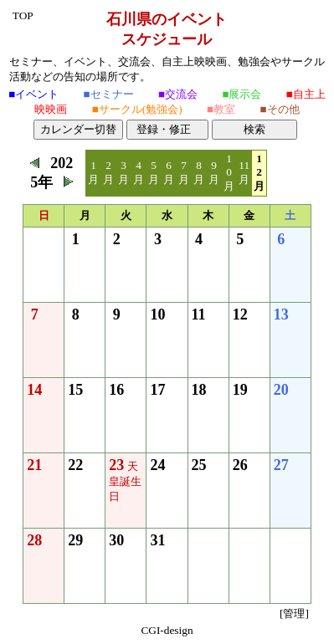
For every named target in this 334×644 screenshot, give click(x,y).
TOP (23, 15)
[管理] (294, 613)
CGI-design (167, 630)
